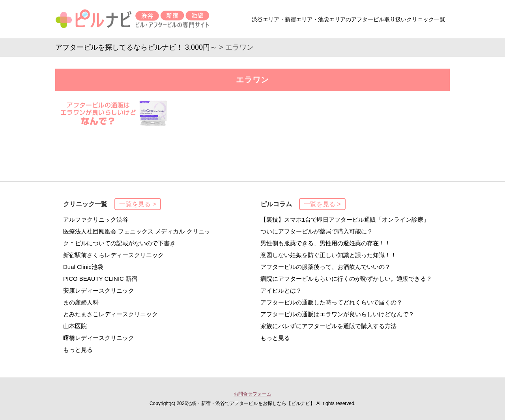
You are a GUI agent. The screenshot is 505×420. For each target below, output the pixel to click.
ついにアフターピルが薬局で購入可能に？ (317, 231)
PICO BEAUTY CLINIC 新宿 (100, 279)
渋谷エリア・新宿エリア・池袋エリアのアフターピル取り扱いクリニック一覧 (348, 19)
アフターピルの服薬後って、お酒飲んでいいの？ (325, 267)
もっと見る (78, 350)
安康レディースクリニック (99, 290)
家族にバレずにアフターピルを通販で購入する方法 (328, 326)
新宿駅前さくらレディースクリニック (113, 255)
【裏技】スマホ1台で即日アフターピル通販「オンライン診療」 (345, 219)
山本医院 (75, 326)
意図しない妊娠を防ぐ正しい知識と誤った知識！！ (328, 255)
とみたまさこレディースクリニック (110, 314)
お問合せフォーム (252, 394)
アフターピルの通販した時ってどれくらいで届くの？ (331, 302)
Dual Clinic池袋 (83, 267)
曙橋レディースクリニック (99, 338)
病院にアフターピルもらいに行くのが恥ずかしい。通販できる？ (346, 279)
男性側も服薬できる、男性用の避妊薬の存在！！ (325, 243)
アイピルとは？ (281, 290)
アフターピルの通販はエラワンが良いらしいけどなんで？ (337, 314)
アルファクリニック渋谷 (96, 219)
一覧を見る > (138, 204)
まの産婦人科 (81, 302)
